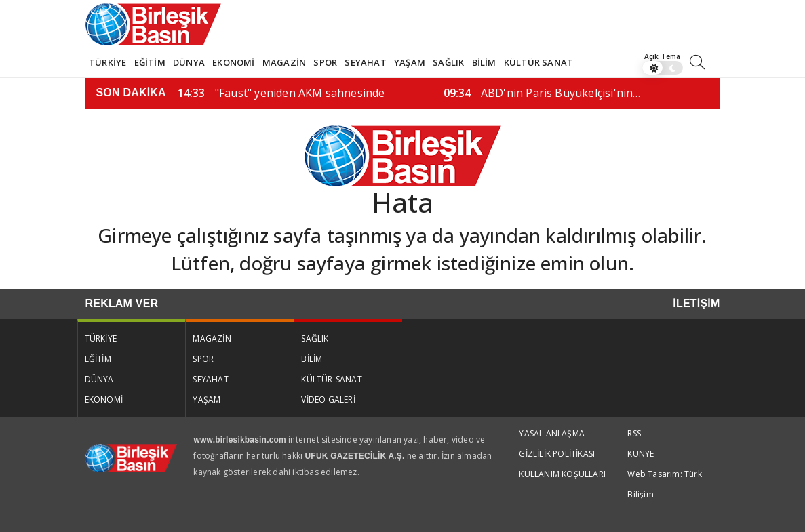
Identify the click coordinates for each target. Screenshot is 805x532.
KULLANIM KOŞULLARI (562, 474)
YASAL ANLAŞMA (552, 433)
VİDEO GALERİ (328, 400)
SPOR (325, 62)
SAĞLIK (448, 62)
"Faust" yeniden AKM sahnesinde (281, 93)
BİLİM (484, 62)
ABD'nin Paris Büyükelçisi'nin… (542, 93)
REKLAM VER (122, 303)
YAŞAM (410, 62)
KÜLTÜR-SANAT (331, 379)
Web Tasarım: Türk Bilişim (664, 484)
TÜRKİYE (107, 62)
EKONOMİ (233, 62)
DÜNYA (189, 62)
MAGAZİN (284, 62)
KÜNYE (641, 454)
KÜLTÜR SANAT (538, 62)
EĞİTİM (150, 62)
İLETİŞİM (696, 303)
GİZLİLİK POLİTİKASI (557, 454)
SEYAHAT (365, 62)
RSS (634, 433)
